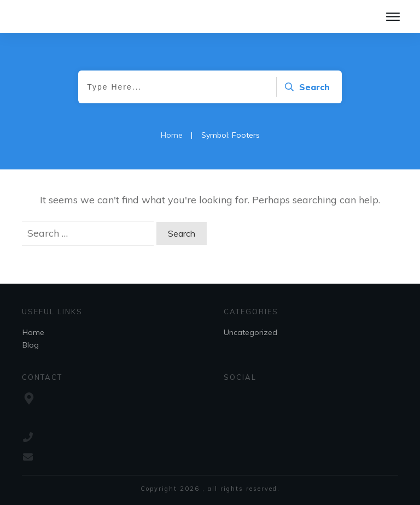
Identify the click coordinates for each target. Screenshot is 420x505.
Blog (31, 345)
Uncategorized (250, 332)
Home (33, 332)
